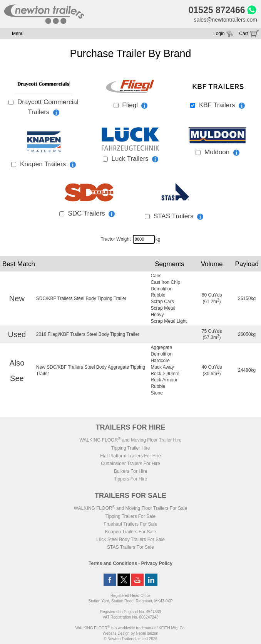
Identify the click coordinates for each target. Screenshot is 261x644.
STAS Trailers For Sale (130, 547)
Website (116, 633)
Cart (243, 34)
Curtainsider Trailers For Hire (130, 464)
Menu (18, 34)
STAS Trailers (178, 216)
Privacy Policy (157, 563)
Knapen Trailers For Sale (131, 532)
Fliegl (135, 105)
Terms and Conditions (113, 563)
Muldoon (222, 152)
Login (219, 34)
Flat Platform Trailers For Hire (130, 456)
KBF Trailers (222, 105)
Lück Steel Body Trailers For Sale (130, 539)
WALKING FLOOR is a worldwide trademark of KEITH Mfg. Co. (130, 628)
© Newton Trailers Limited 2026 (130, 639)
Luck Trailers (135, 159)
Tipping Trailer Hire (131, 448)
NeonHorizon (147, 633)
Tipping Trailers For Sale (130, 516)
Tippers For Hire (130, 479)
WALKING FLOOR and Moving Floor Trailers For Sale (130, 508)
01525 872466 (217, 10)
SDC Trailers (91, 213)
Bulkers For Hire (131, 471)
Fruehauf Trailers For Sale (130, 524)
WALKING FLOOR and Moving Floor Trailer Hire (130, 440)
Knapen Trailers (48, 164)
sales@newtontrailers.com (225, 20)
